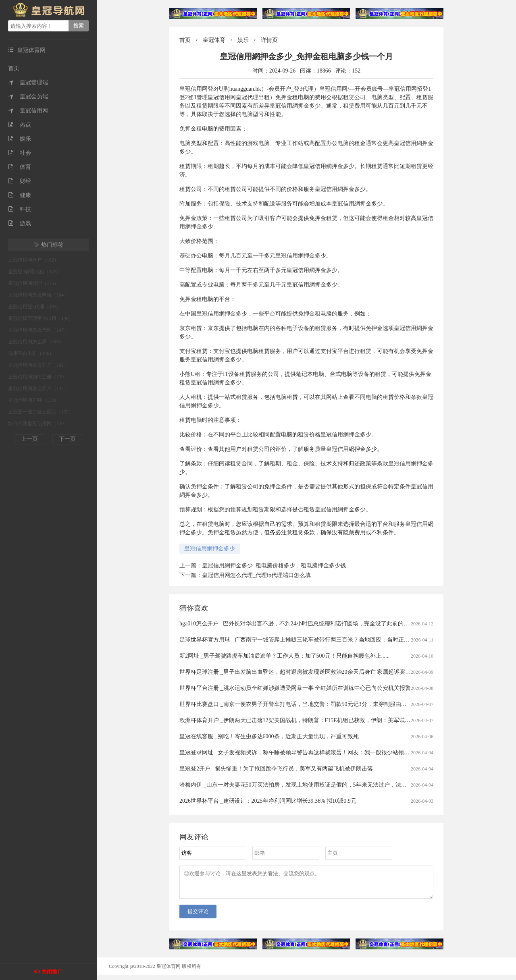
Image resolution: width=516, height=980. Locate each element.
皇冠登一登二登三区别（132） (41, 412)
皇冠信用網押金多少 (210, 549)
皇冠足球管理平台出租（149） (41, 318)
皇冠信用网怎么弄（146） (36, 342)
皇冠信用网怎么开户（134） (38, 388)
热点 (20, 125)
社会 (20, 153)
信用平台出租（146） (31, 353)
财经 (20, 181)
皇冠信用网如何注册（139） (38, 377)
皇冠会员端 (28, 97)
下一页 (67, 439)
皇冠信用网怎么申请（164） (38, 295)
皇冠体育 (214, 40)
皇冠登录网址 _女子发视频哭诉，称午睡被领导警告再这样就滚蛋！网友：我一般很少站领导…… (300, 753)
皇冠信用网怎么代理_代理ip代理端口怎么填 (256, 575)
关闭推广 (52, 972)
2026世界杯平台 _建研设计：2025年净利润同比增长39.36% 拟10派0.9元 (268, 801)
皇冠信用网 (28, 111)
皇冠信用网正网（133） (33, 400)
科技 (20, 209)
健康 (20, 195)
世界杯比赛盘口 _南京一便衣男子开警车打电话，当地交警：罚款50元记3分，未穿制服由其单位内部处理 (310, 704)
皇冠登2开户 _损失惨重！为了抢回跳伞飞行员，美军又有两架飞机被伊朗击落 (276, 769)
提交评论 (198, 916)
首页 (14, 68)
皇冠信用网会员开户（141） (38, 365)
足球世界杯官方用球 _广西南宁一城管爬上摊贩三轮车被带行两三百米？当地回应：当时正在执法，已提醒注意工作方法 (328, 640)
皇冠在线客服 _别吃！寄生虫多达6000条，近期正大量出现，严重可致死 (269, 736)
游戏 (20, 223)
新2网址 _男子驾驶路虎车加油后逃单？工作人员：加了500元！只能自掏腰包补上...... (285, 656)
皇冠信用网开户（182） (33, 260)
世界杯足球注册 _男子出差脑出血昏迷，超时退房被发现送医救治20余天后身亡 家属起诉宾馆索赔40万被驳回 (315, 672)
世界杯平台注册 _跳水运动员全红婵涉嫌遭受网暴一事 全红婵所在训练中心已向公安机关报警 (295, 688)
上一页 (29, 439)
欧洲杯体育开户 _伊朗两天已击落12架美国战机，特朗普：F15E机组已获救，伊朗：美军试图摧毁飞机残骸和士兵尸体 (326, 720)
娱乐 (20, 139)
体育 (20, 167)
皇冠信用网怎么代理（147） (38, 330)
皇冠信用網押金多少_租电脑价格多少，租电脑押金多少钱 (274, 566)
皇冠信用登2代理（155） (35, 307)
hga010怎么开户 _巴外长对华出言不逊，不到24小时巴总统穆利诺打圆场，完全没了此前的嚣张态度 (303, 624)
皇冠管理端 (28, 82)
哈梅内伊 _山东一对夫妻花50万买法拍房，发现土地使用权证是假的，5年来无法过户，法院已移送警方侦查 (313, 785)
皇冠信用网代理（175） (33, 283)
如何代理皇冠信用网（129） (38, 424)
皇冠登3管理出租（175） (35, 272)
